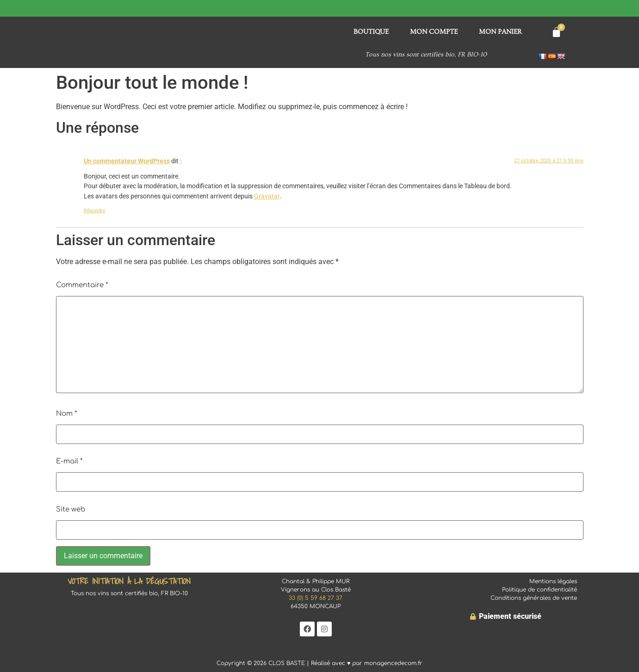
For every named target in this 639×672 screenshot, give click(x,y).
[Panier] (556, 32)
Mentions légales (553, 581)
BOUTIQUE (371, 32)
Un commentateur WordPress (127, 161)
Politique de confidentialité (540, 590)
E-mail (69, 461)
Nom (67, 414)
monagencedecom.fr (393, 663)
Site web (71, 509)
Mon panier (500, 32)
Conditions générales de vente (534, 598)
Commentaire (82, 285)
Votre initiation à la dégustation (129, 581)
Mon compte (434, 32)
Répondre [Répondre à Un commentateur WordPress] (95, 211)
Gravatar (267, 196)
